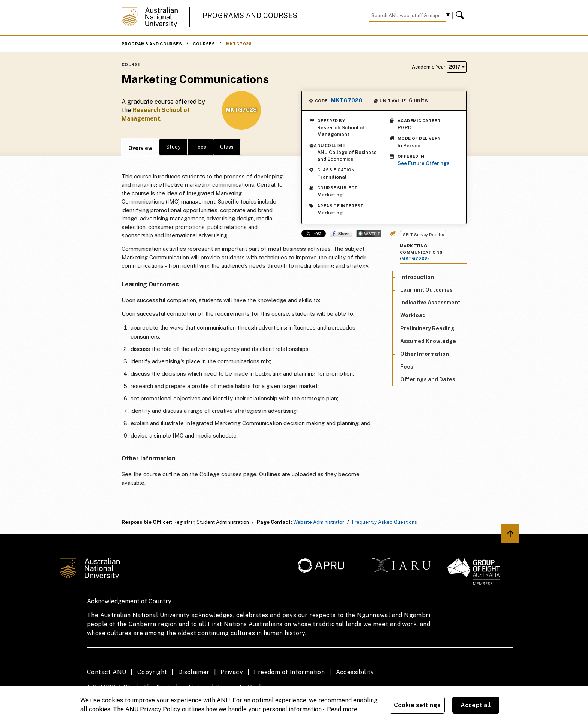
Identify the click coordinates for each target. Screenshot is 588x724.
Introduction (417, 277)
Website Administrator (319, 522)
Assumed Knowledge (428, 341)
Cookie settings (417, 705)
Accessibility (355, 672)
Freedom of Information (289, 672)
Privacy (232, 672)
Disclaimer (194, 672)
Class (227, 147)
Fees (200, 147)
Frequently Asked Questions (385, 522)
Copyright (152, 672)
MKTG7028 (239, 44)
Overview (140, 148)
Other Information (424, 354)
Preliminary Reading (427, 328)
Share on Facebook (341, 234)
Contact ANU (106, 672)
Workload (413, 315)
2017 (457, 67)
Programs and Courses (250, 16)
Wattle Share (369, 234)
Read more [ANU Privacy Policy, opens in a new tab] (342, 709)
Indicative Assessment (430, 303)
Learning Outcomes (426, 290)
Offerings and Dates (428, 379)
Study (173, 147)
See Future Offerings (423, 163)
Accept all (476, 705)
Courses (204, 44)
